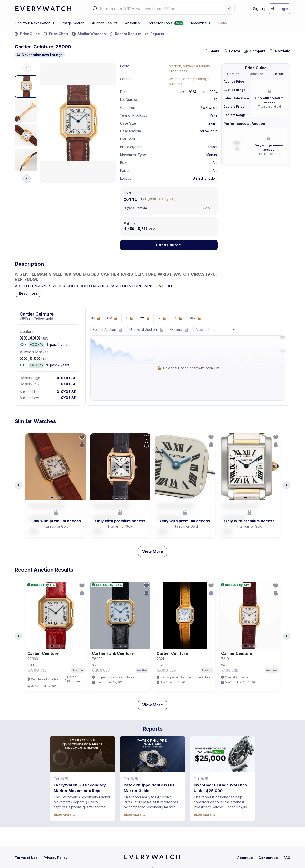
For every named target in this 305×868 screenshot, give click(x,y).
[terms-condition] (26, 858)
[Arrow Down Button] (27, 179)
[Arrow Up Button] (27, 68)
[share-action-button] (212, 51)
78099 (63, 47)
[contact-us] (268, 858)
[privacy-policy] (55, 858)
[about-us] (245, 858)
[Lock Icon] (169, 245)
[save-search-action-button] (82, 445)
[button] (95, 9)
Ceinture (43, 47)
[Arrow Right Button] (287, 485)
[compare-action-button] (255, 51)
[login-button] (280, 9)
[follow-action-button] (232, 51)
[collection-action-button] (280, 51)
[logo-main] (43, 9)
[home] (152, 858)
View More (152, 551)
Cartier (23, 47)
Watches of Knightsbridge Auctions (189, 81)
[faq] (287, 858)
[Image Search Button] (230, 9)
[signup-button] (260, 9)
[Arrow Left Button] (18, 485)
